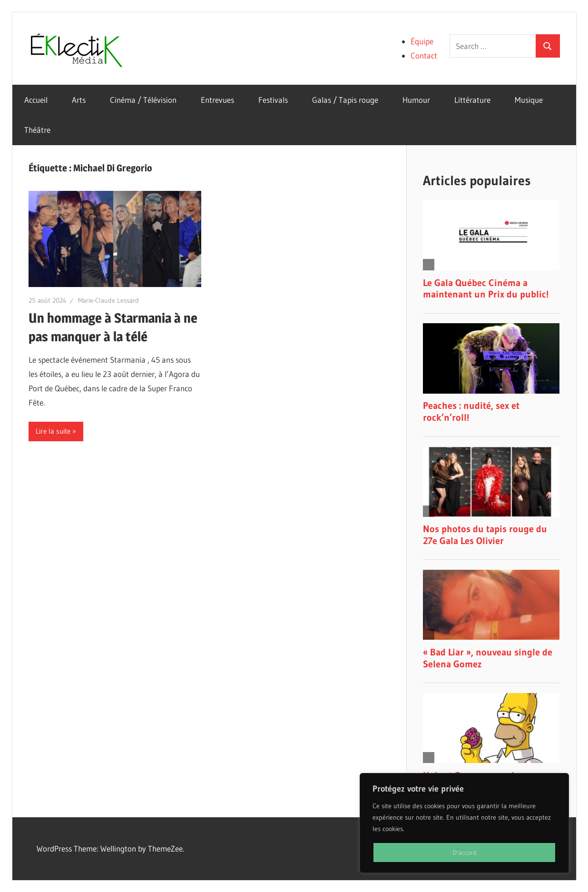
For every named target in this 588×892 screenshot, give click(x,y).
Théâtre (37, 130)
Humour (416, 100)
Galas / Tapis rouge (345, 100)
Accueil (36, 100)
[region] (464, 823)
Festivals (273, 100)
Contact (424, 55)
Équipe (422, 41)
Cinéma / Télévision (143, 100)
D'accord (465, 852)
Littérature (472, 100)
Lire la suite (53, 431)
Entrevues (217, 100)
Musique (529, 100)
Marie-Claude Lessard (108, 300)
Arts (79, 100)
